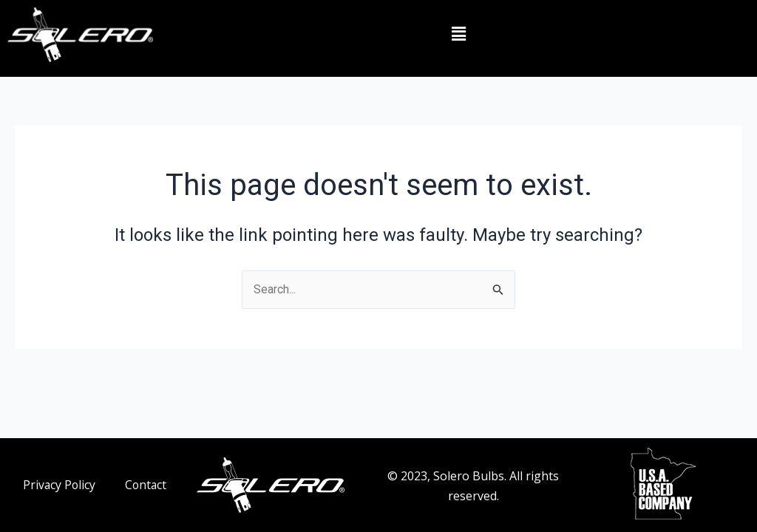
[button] (458, 35)
